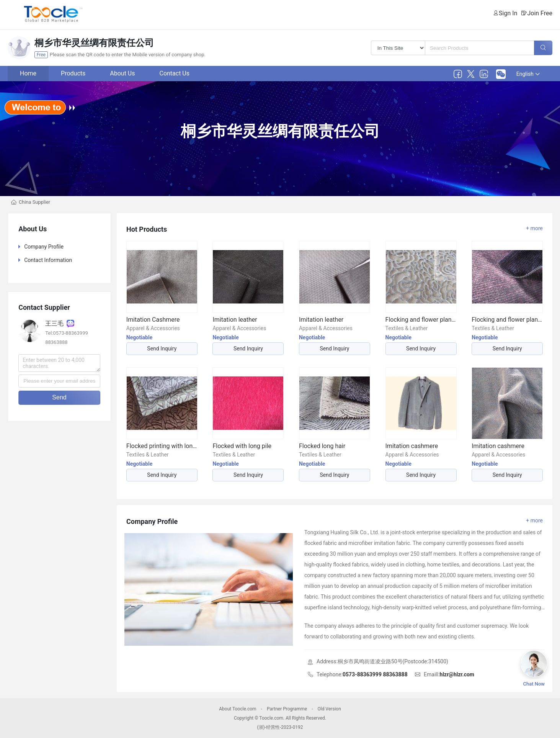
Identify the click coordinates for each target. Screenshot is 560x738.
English (528, 74)
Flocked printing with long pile (162, 446)
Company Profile (44, 247)
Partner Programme (287, 709)
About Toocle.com (238, 709)
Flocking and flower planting (421, 320)
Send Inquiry (162, 349)
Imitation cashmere (412, 446)
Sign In (508, 13)
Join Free (540, 13)
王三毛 (60, 323)
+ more (534, 228)
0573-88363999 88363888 (375, 674)
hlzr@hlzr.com (457, 674)
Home (28, 73)
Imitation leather (235, 320)
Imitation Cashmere (153, 320)
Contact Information (48, 260)
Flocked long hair (322, 446)
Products (73, 73)
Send (59, 397)
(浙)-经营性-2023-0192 (280, 727)
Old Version (329, 709)
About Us (122, 73)
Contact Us (174, 73)
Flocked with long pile (242, 446)
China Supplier (34, 202)
